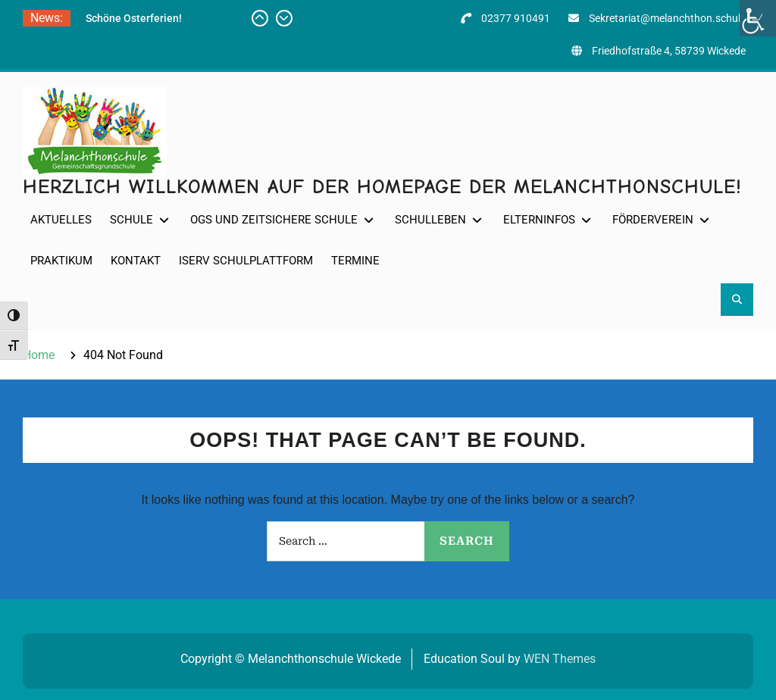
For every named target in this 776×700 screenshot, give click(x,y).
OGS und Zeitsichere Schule (274, 220)
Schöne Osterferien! (134, 18)
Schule (131, 220)
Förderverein (653, 220)
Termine (355, 261)
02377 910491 (516, 18)
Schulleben (430, 220)
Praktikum (61, 261)
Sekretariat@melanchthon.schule (667, 18)
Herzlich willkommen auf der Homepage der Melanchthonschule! (382, 187)
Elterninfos (539, 220)
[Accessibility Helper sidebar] (758, 18)
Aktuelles (61, 220)
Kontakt (136, 261)
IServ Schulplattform (246, 261)
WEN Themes (560, 659)
